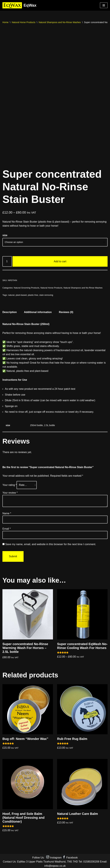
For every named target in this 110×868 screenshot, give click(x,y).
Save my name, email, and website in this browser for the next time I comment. (51, 543)
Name (7, 512)
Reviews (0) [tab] (66, 311)
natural (11, 294)
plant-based (21, 294)
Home (5, 22)
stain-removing (46, 294)
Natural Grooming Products (27, 286)
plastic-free (33, 294)
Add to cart (60, 260)
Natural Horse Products (24, 22)
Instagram (56, 856)
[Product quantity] (7, 260)
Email (7, 528)
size (5, 234)
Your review (10, 491)
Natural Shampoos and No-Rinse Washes (60, 22)
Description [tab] (10, 311)
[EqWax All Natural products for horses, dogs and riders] (19, 5)
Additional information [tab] (38, 311)
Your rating (10, 484)
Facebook (72, 856)
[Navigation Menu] (104, 5)
